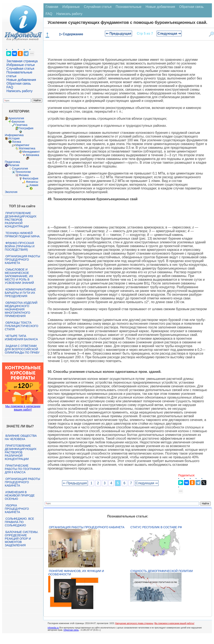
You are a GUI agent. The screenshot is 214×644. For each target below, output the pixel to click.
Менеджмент (31, 152)
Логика (16, 142)
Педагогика (12, 162)
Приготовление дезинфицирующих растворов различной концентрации (21, 220)
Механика (32, 155)
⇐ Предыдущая (118, 34)
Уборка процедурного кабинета (17, 509)
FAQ (10, 87)
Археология (16, 118)
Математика (27, 148)
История (14, 138)
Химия (34, 185)
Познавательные (129, 7)
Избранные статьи (20, 65)
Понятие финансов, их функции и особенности (76, 573)
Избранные (71, 7)
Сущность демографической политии (162, 571)
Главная (52, 7)
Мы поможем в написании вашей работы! (174, 623)
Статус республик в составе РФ (156, 527)
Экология (11, 192)
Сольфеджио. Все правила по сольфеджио (19, 522)
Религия (14, 165)
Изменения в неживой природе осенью (20, 495)
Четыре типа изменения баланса (21, 338)
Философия (30, 178)
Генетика (21, 125)
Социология (20, 168)
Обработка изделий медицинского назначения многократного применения (21, 309)
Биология (18, 122)
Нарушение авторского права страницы (134, 623)
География (26, 128)
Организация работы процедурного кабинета (22, 260)
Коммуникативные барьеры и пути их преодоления (20, 293)
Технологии (23, 172)
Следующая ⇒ (169, 34)
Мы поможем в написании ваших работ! (23, 408)
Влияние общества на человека (21, 437)
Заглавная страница (22, 61)
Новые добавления (21, 80)
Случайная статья (20, 69)
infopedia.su (53, 628)
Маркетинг (22, 145)
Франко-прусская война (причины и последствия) (20, 246)
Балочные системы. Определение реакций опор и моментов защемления (22, 539)
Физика (24, 175)
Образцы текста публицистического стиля (21, 326)
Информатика (14, 135)
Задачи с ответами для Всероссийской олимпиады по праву (22, 349)
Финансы (32, 182)
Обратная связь (19, 84)
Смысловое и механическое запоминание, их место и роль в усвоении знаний (19, 276)
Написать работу (19, 91)
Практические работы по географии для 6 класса (22, 469)
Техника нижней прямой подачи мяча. (23, 235)
